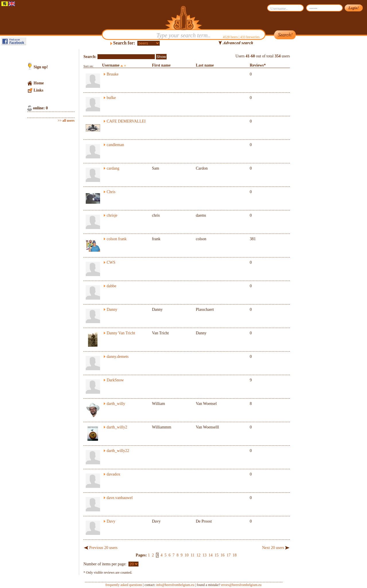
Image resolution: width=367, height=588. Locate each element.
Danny (112, 309)
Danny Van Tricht (121, 333)
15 (216, 555)
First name (161, 65)
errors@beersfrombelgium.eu (241, 585)
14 (210, 555)
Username (111, 65)
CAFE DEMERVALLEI (126, 121)
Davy (111, 521)
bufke (111, 98)
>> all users (66, 121)
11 (193, 555)
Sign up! (41, 67)
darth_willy (116, 404)
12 (198, 555)
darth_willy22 (118, 451)
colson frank (117, 239)
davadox (113, 474)
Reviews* (258, 65)
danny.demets (118, 357)
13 (204, 555)
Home (39, 83)
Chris (111, 192)
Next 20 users (273, 548)
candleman (115, 145)
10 (187, 555)
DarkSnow (115, 380)
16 (222, 555)
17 (229, 555)
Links (38, 90)
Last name (205, 65)
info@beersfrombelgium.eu (175, 585)
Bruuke (113, 74)
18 (235, 555)
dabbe (111, 286)
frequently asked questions (124, 585)
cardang (113, 168)
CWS (111, 262)
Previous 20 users (103, 548)
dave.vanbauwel (120, 498)
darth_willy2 (117, 427)
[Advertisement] (317, 135)
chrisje (112, 215)
